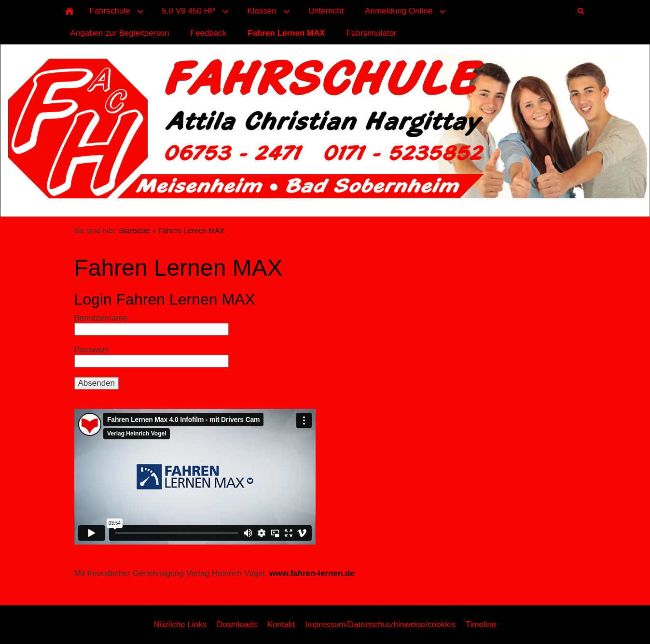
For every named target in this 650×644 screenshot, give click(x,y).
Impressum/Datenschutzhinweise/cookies (380, 624)
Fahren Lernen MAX (192, 231)
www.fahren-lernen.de (312, 573)
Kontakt (281, 624)
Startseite (134, 231)
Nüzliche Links (180, 624)
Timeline (481, 624)
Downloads (237, 624)
